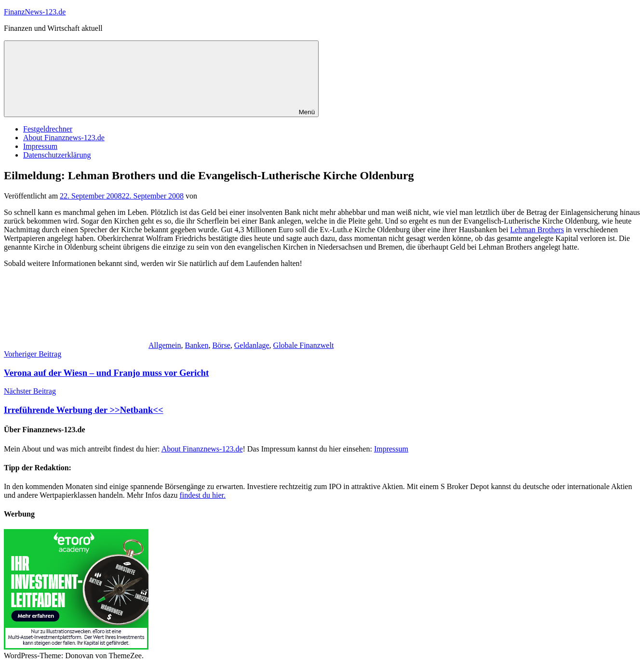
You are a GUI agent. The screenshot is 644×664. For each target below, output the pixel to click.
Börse (221, 345)
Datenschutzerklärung (57, 155)
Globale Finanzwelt (304, 345)
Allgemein (165, 345)
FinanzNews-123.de (35, 12)
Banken (197, 345)
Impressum (40, 146)
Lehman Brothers (537, 230)
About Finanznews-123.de (64, 138)
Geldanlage (252, 345)
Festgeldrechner (48, 129)
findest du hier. (203, 495)
